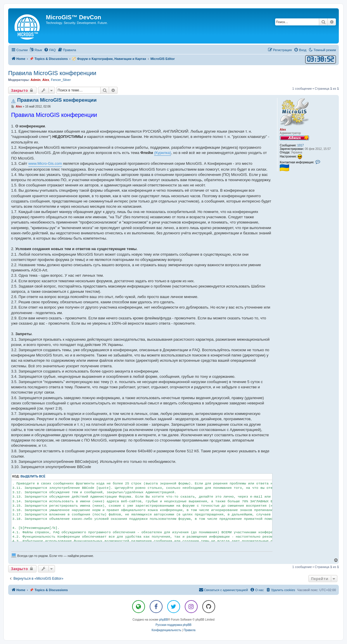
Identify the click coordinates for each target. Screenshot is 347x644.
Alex (46, 80)
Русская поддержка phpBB (173, 625)
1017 (301, 145)
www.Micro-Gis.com (45, 163)
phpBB (164, 620)
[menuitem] (50, 50)
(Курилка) (163, 153)
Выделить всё (33, 476)
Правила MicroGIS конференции (52, 73)
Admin (35, 80)
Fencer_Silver (61, 80)
